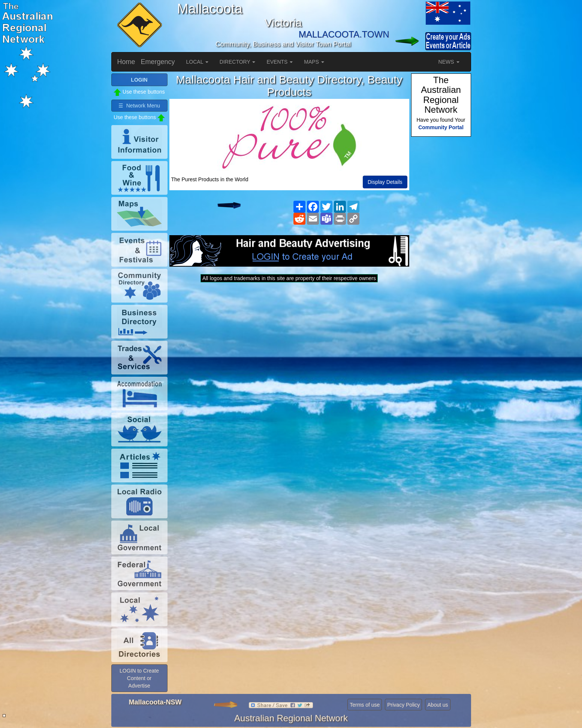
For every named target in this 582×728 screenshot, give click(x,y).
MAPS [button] (314, 62)
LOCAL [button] (197, 62)
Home (126, 62)
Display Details (385, 182)
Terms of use (365, 705)
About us (438, 705)
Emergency (158, 62)
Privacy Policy (403, 705)
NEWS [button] (449, 62)
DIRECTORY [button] (238, 62)
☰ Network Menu (139, 106)
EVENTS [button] (280, 62)
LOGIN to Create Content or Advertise (139, 678)
